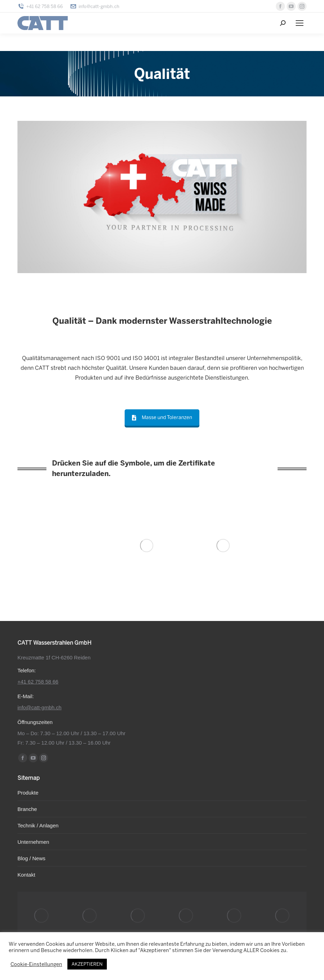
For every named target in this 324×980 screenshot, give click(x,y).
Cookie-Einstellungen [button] (36, 964)
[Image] (147, 546)
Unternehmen (33, 842)
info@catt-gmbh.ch (95, 6)
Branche (27, 809)
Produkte (28, 793)
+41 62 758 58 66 (40, 6)
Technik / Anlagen (38, 825)
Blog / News (31, 858)
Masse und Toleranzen (162, 418)
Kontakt (26, 875)
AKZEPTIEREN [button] (87, 964)
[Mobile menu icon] (300, 23)
